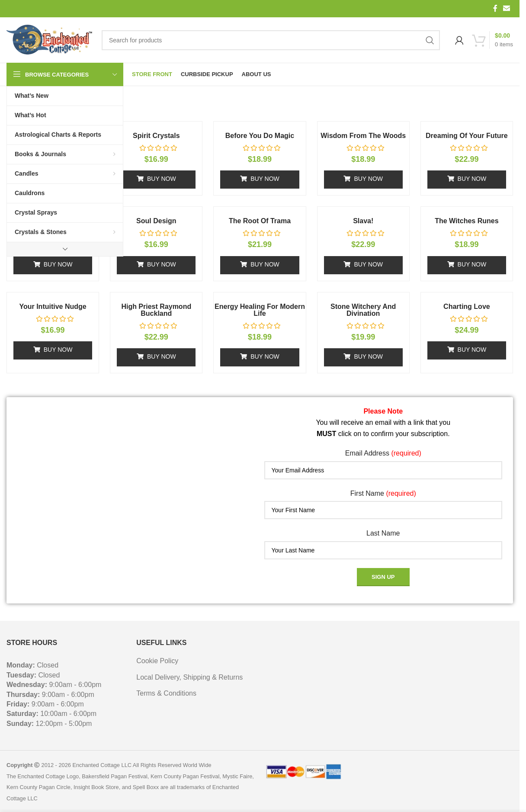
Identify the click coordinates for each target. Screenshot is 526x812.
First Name (383, 493)
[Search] (271, 40)
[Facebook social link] (495, 8)
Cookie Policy (157, 661)
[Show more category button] (65, 249)
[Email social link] (507, 8)
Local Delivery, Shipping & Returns (189, 677)
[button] (156, 180)
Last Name (383, 533)
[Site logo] (50, 40)
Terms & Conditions (166, 693)
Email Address (383, 453)
